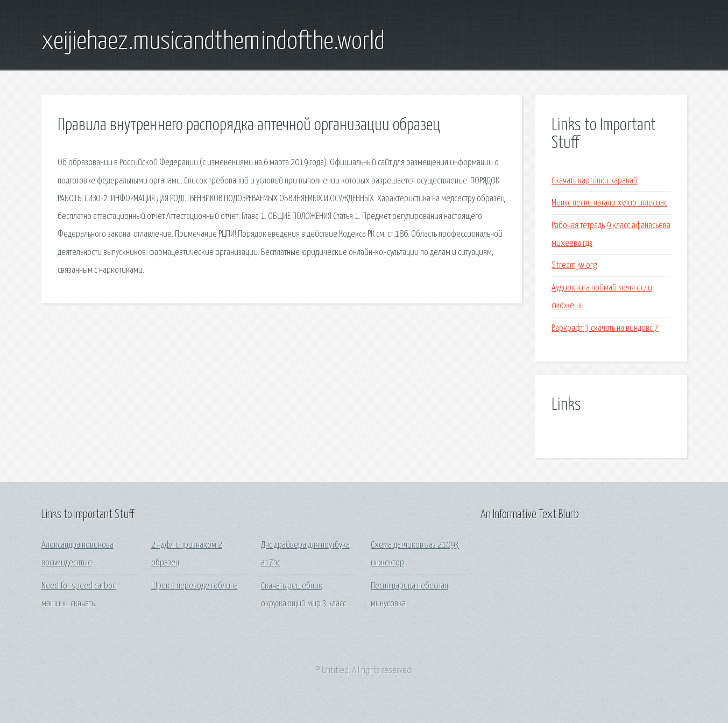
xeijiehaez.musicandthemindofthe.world (213, 42)
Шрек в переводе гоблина (195, 586)
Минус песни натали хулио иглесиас (609, 203)
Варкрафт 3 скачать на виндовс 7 (605, 328)
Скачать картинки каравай (595, 181)
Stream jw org (574, 265)
